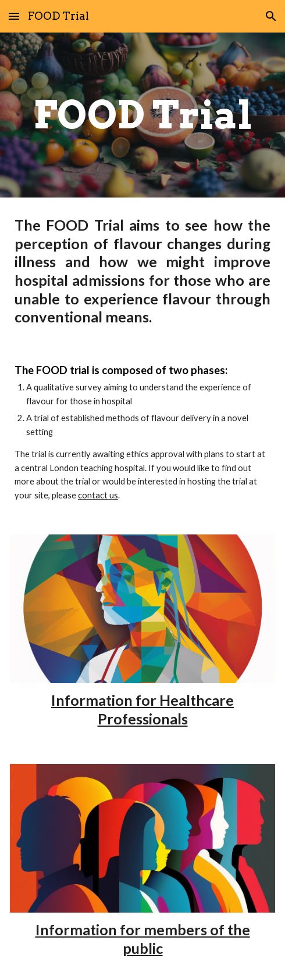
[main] (142, 115)
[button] (14, 16)
